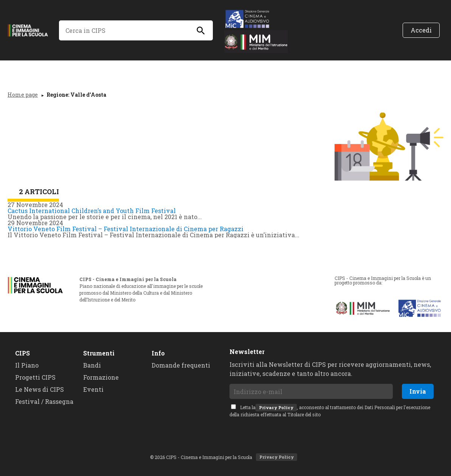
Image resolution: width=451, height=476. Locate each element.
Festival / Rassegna (44, 401)
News (100, 65)
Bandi (243, 65)
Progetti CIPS (35, 377)
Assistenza (349, 65)
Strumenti (99, 353)
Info (158, 353)
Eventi (203, 65)
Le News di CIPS (40, 389)
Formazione (292, 65)
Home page (23, 95)
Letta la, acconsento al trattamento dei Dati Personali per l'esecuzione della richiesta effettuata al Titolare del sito (330, 411)
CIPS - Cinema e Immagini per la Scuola (31, 30)
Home (18, 65)
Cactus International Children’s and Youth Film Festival (92, 211)
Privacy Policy (276, 407)
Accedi (421, 30)
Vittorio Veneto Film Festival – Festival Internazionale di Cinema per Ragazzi (126, 229)
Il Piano (59, 65)
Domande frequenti (181, 365)
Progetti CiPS (151, 65)
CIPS (22, 353)
